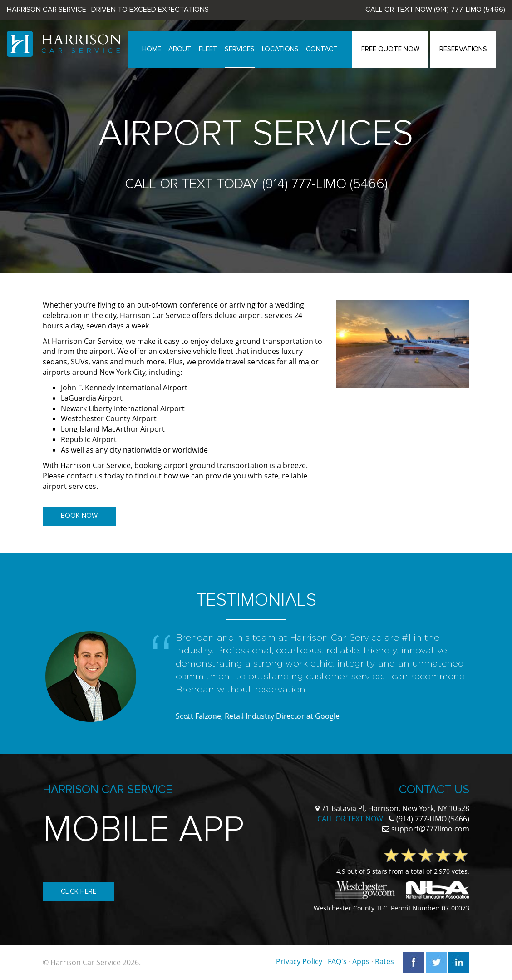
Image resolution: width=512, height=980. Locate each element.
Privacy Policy (299, 962)
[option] (256, 679)
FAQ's (337, 962)
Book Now (79, 516)
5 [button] (242, 718)
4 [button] (229, 718)
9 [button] (297, 718)
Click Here (79, 891)
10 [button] (310, 718)
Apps (361, 962)
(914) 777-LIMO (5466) (470, 10)
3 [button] (215, 718)
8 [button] (283, 718)
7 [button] (270, 718)
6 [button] (256, 718)
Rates (384, 962)
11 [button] (324, 718)
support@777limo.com (430, 829)
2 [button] (202, 718)
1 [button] (188, 718)
